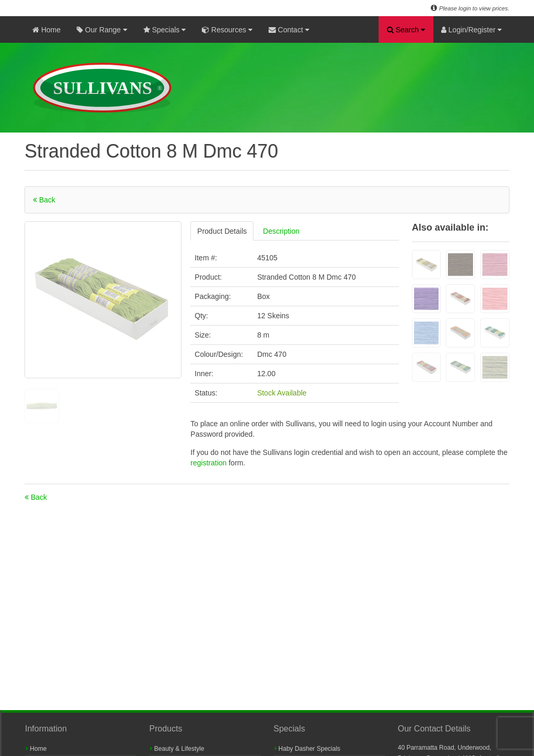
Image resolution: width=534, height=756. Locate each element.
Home (46, 30)
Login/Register (471, 30)
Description (281, 231)
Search (406, 30)
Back (44, 200)
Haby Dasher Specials (308, 749)
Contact (289, 30)
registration (209, 463)
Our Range (102, 30)
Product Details (222, 231)
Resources (227, 30)
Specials (165, 30)
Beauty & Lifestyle (177, 749)
